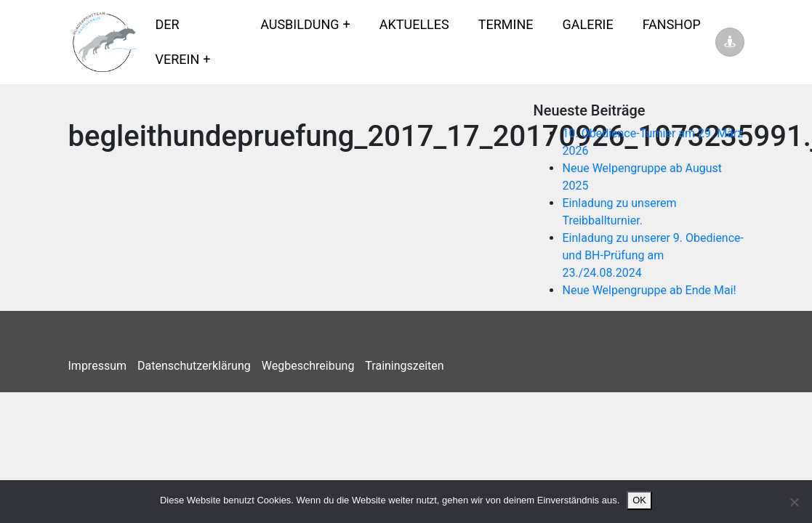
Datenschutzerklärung (194, 366)
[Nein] (794, 502)
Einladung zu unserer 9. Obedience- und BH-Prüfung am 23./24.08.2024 (653, 255)
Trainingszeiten (404, 366)
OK (639, 500)
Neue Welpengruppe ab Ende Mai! (649, 290)
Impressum (98, 366)
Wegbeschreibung (308, 366)
